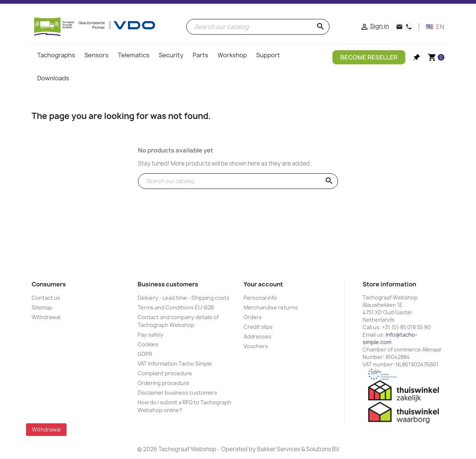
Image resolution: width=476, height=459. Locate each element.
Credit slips (258, 327)
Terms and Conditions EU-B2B (176, 307)
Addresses (258, 336)
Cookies (148, 344)
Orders (253, 317)
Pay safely (150, 335)
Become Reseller (369, 57)
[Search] (258, 27)
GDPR (145, 354)
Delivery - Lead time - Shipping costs (184, 298)
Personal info (260, 298)
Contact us (46, 298)
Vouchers (256, 346)
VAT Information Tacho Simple (175, 364)
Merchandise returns (271, 307)
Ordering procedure (163, 383)
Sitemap (42, 307)
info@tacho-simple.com (390, 338)
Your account (263, 284)
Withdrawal (46, 317)
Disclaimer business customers (177, 393)
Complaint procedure (165, 373)
